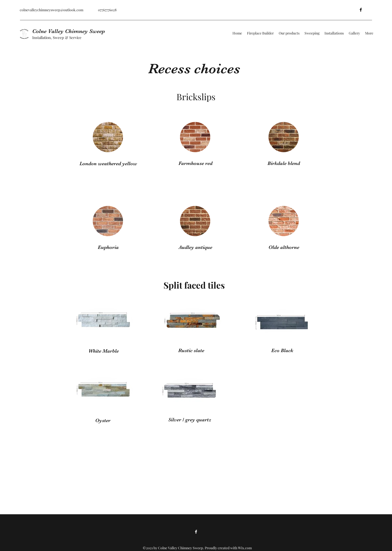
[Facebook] (361, 10)
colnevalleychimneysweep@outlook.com (51, 10)
